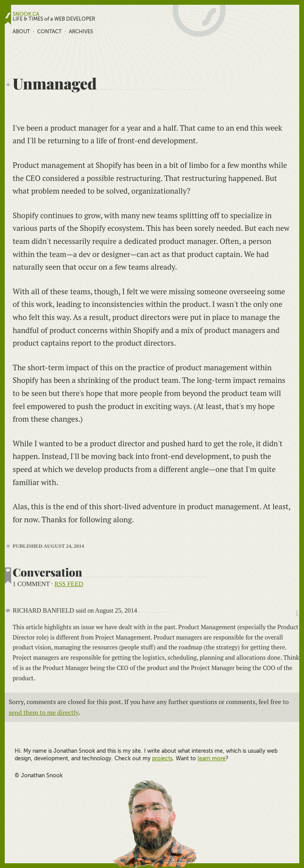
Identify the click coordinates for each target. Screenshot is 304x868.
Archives (81, 31)
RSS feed (69, 584)
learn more (212, 758)
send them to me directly (44, 712)
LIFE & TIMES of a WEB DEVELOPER (54, 19)
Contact (49, 31)
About (21, 31)
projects (162, 758)
